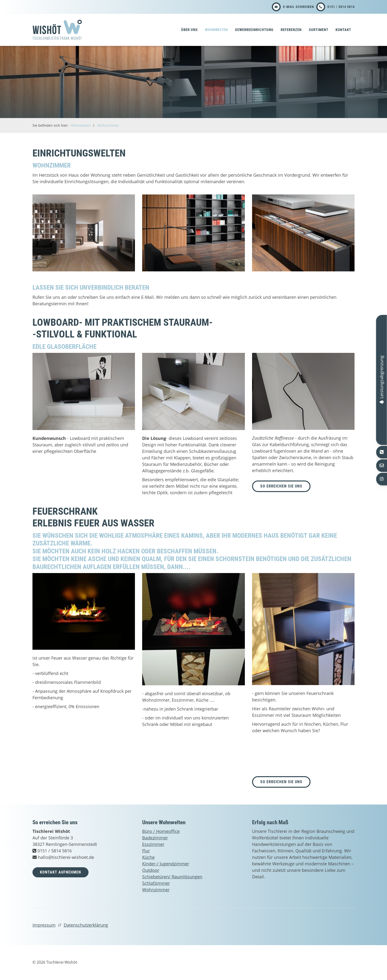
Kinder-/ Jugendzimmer (166, 864)
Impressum (44, 925)
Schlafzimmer (156, 883)
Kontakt (343, 30)
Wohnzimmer (108, 125)
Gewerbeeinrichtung (254, 30)
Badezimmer (155, 838)
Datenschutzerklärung (86, 925)
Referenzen (291, 30)
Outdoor (151, 870)
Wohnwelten (216, 30)
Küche (148, 857)
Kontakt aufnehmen (60, 872)
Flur (146, 851)
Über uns (189, 30)
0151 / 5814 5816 (341, 7)
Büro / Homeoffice (161, 831)
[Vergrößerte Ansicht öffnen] (84, 233)
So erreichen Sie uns (281, 782)
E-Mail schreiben (299, 7)
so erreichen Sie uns (281, 486)
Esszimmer (153, 844)
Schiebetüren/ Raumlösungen (172, 877)
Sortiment (319, 30)
